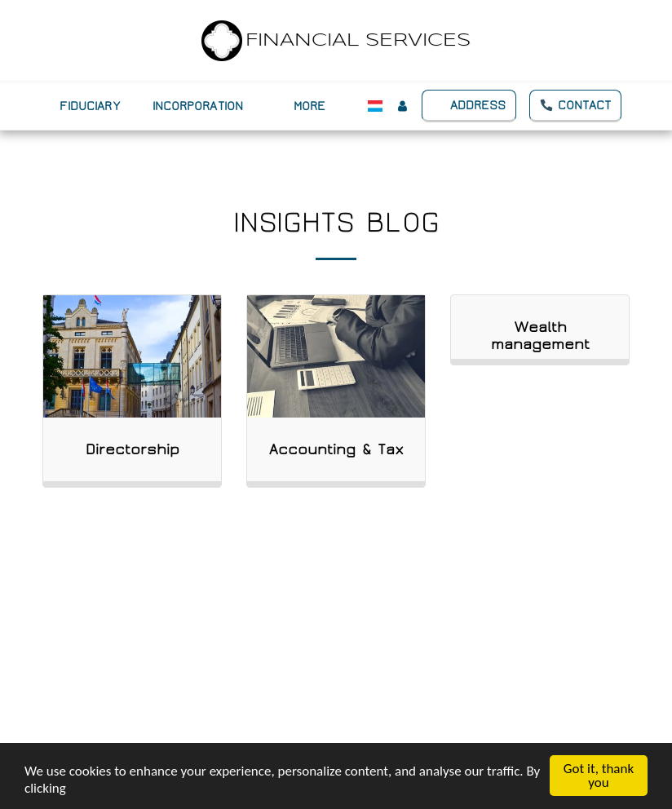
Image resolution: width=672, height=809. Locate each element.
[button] (207, 106)
